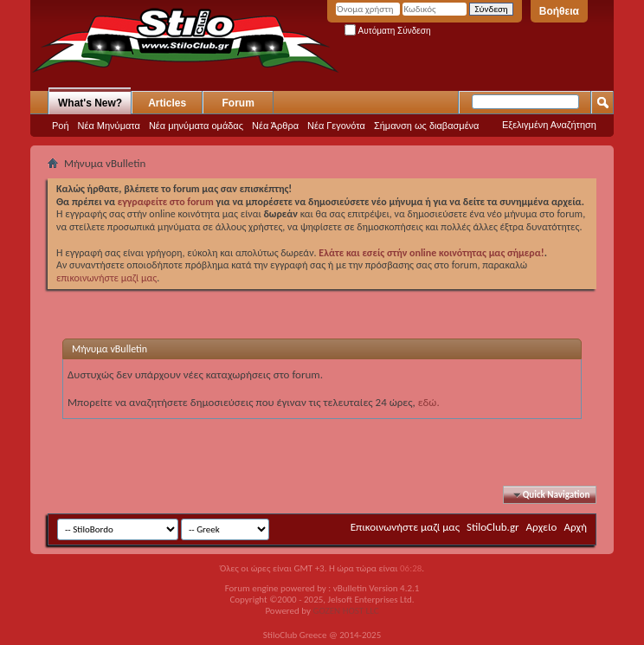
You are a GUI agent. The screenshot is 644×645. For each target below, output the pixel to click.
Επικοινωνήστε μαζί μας (405, 527)
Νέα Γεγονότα (336, 126)
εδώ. (429, 402)
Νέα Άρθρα (275, 126)
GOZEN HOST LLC (346, 611)
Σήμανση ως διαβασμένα (427, 126)
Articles (167, 103)
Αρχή (575, 527)
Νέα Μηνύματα (109, 126)
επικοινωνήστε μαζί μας (106, 278)
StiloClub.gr (493, 527)
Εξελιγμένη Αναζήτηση (549, 125)
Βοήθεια (559, 11)
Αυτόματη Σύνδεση (387, 31)
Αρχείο (542, 527)
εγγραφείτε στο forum (167, 202)
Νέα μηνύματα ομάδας (196, 126)
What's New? (90, 103)
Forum (238, 103)
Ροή (61, 126)
